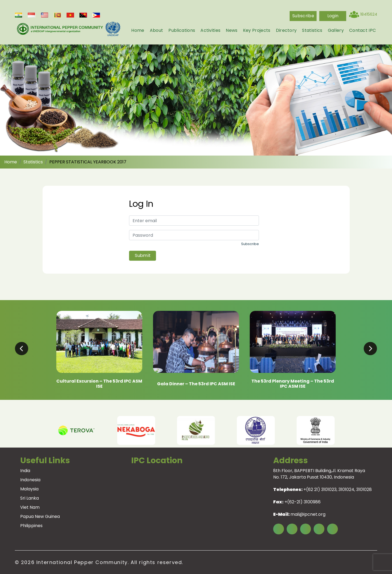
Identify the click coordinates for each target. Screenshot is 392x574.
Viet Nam (30, 507)
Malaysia (29, 489)
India (25, 471)
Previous (43, 431)
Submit (143, 255)
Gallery (336, 30)
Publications (182, 30)
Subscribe (303, 16)
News (232, 30)
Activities (210, 30)
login (333, 16)
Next (350, 431)
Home (138, 30)
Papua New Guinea (40, 516)
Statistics (312, 30)
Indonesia (30, 480)
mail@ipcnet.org (308, 514)
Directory (286, 30)
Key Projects (257, 30)
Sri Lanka (30, 498)
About (157, 30)
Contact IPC (363, 30)
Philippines (31, 526)
